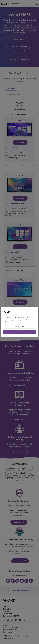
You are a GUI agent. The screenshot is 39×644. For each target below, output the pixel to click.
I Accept (19, 332)
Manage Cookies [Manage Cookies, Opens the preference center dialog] (20, 326)
